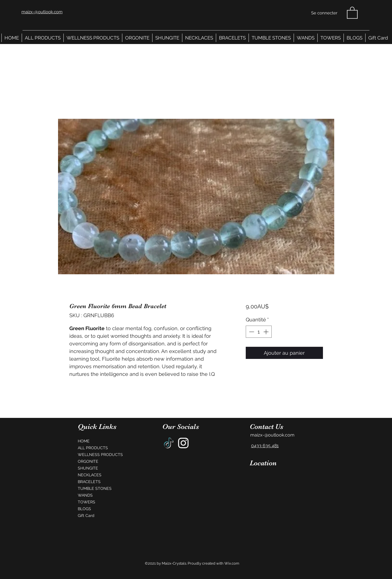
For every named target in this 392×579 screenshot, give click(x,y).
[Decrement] (251, 332)
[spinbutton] (259, 332)
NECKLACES (90, 475)
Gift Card (86, 516)
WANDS (85, 495)
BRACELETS (89, 482)
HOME (84, 441)
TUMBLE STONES (95, 488)
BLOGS (84, 509)
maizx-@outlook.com (272, 435)
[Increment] (266, 332)
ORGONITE (88, 461)
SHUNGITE (88, 468)
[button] (352, 12)
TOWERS (87, 502)
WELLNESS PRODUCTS (99, 455)
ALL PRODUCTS (93, 448)
